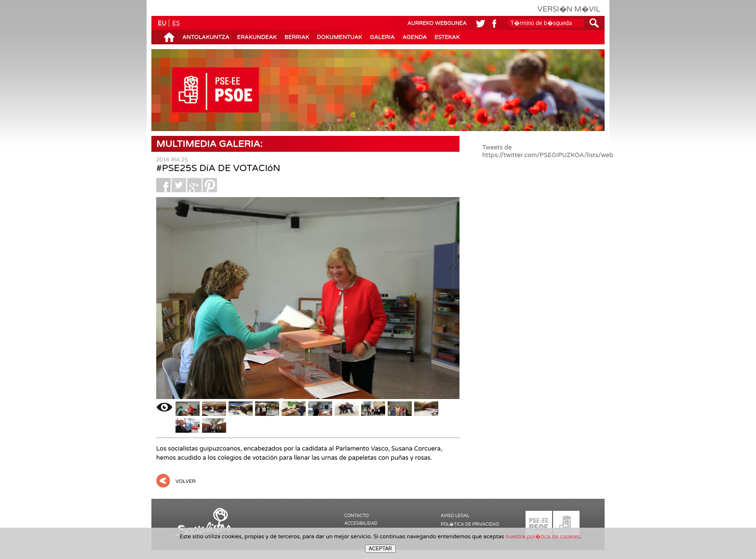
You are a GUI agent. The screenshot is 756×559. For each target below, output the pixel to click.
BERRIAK (297, 37)
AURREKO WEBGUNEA (437, 23)
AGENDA (414, 37)
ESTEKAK (447, 37)
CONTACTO (357, 516)
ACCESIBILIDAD (361, 524)
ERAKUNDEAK (257, 37)
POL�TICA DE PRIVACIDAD (470, 525)
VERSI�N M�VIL (569, 9)
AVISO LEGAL (455, 516)
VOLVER (186, 481)
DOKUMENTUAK (339, 37)
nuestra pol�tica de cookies (542, 536)
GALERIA (382, 37)
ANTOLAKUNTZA (206, 37)
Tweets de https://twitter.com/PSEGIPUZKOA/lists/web (548, 151)
